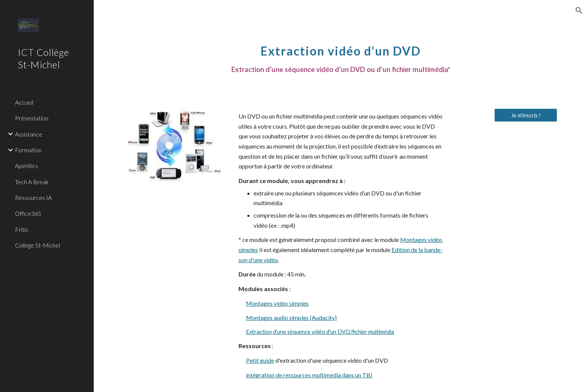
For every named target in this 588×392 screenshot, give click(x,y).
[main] (341, 55)
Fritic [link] (22, 229)
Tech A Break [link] (32, 182)
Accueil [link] (24, 102)
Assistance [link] (29, 134)
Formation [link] (28, 150)
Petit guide (260, 360)
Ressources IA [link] (33, 198)
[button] (579, 11)
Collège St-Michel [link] (37, 245)
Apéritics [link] (26, 166)
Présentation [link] (32, 118)
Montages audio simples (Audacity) (291, 318)
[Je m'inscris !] (526, 115)
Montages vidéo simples (277, 303)
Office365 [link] (28, 213)
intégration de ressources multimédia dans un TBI (309, 375)
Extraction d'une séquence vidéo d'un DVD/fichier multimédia (320, 332)
